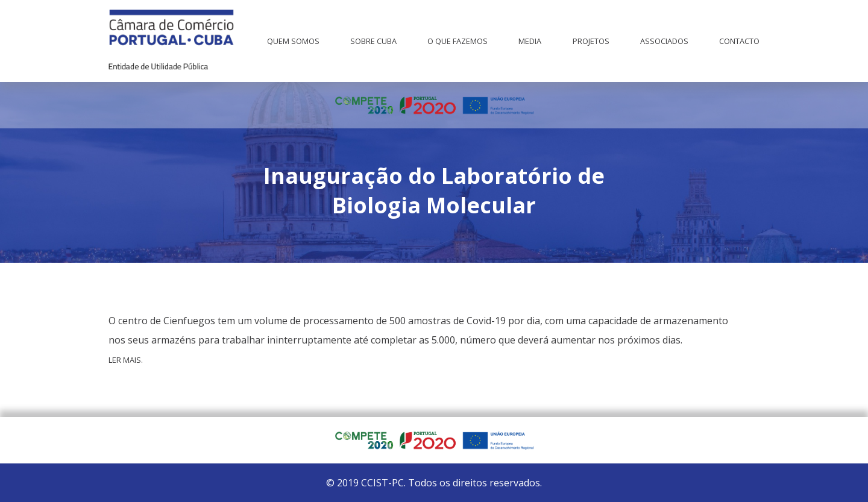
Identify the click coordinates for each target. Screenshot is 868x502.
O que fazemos (458, 41)
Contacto (739, 41)
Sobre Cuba (373, 41)
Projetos (591, 41)
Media (530, 41)
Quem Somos (293, 41)
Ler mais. (126, 360)
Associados (664, 41)
